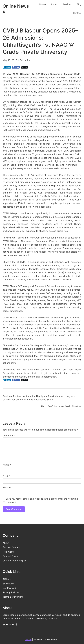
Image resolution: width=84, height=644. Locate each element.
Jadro (28, 640)
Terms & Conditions (13, 597)
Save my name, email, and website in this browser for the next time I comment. (42, 501)
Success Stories (11, 547)
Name (7, 465)
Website (7, 487)
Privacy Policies (11, 592)
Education (25, 60)
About (6, 543)
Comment (9, 436)
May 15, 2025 (10, 60)
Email (6, 476)
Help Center (9, 552)
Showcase (8, 584)
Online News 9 (16, 9)
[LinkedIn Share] (7, 67)
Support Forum (11, 556)
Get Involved (9, 588)
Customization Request (15, 561)
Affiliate (7, 579)
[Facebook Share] (16, 67)
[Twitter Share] (24, 67)
